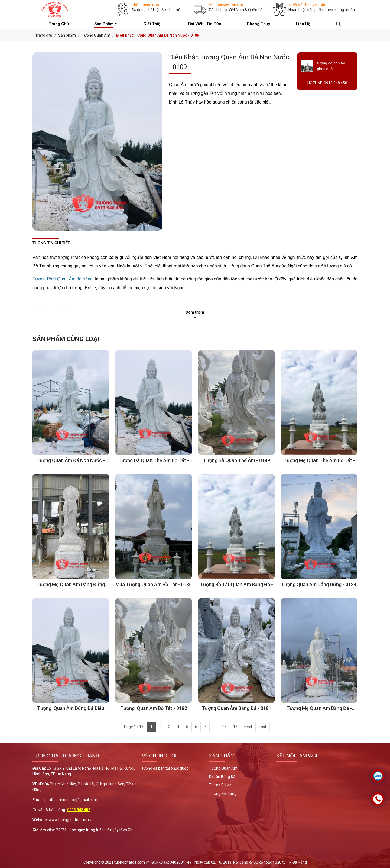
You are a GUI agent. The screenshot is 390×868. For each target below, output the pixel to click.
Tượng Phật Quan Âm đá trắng (63, 279)
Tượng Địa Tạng (223, 793)
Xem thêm (195, 312)
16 (235, 727)
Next (248, 727)
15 (224, 727)
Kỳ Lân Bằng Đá (222, 777)
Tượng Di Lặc (220, 785)
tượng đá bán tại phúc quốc (165, 768)
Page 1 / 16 (134, 727)
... (214, 727)
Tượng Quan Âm (223, 768)
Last (263, 727)
